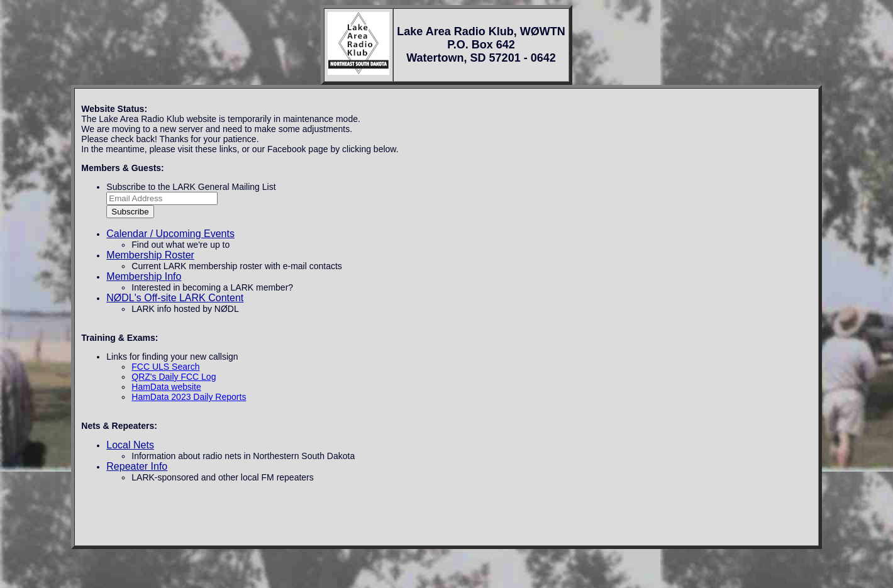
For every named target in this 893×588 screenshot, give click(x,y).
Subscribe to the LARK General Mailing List (191, 187)
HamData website (166, 387)
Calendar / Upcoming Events (170, 234)
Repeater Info (137, 466)
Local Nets (130, 445)
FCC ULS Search (165, 367)
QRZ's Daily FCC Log (174, 377)
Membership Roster (150, 255)
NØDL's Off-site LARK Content (175, 298)
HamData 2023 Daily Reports (189, 397)
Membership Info (144, 276)
